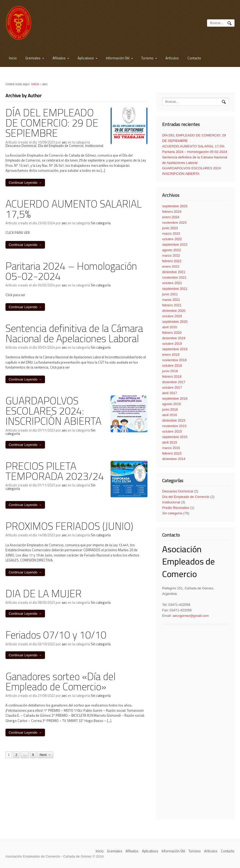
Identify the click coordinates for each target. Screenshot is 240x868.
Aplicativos (86, 58)
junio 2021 (170, 294)
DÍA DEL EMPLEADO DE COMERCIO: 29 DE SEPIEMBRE (52, 123)
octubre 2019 (172, 344)
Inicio (13, 58)
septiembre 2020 (175, 322)
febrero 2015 (172, 453)
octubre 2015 (172, 431)
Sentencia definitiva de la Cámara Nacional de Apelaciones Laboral (74, 333)
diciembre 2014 (174, 459)
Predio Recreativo (176, 508)
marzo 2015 (171, 448)
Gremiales (33, 58)
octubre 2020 (172, 316)
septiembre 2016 (175, 398)
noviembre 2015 (174, 426)
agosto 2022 (172, 250)
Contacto (194, 58)
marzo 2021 (171, 300)
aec (64, 142)
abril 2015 (170, 442)
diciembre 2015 (174, 420)
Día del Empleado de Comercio (61, 146)
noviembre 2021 (174, 277)
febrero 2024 (172, 212)
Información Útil (118, 58)
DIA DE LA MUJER (44, 593)
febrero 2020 (172, 333)
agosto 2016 (172, 404)
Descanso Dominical (21, 146)
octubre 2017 (172, 387)
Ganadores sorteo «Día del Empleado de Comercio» (61, 681)
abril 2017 (170, 393)
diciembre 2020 (174, 311)
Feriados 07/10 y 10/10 (56, 635)
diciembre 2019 (174, 338)
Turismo (147, 58)
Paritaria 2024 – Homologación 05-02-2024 (71, 271)
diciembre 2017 (174, 382)
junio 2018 (170, 371)
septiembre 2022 (175, 245)
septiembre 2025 (175, 206)
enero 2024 (171, 217)
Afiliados (59, 58)
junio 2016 (170, 409)
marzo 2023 (171, 234)
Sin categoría (101, 223)
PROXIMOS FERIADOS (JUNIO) (69, 526)
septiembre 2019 (175, 349)
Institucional (94, 146)
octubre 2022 (172, 239)
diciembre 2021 (174, 272)
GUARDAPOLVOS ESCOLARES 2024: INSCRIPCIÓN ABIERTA (53, 411)
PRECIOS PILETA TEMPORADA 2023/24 (55, 471)
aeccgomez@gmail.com (191, 616)
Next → (45, 755)
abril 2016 (170, 415)
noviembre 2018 (174, 360)
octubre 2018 (172, 366)
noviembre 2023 (174, 223)
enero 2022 (171, 266)
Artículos (172, 58)
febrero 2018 (172, 376)
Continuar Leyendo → (25, 183)
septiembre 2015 (175, 437)
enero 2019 (171, 355)
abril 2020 (170, 327)
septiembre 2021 (175, 289)
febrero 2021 (172, 305)
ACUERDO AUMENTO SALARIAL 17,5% (74, 209)
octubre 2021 (172, 283)
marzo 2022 (171, 255)
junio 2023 (170, 228)
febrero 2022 (172, 261)
